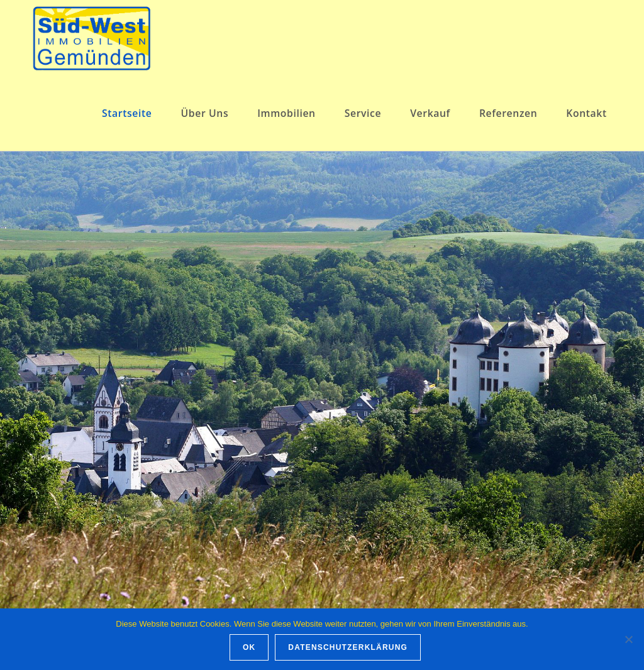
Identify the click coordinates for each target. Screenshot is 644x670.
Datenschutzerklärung (348, 647)
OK (249, 647)
